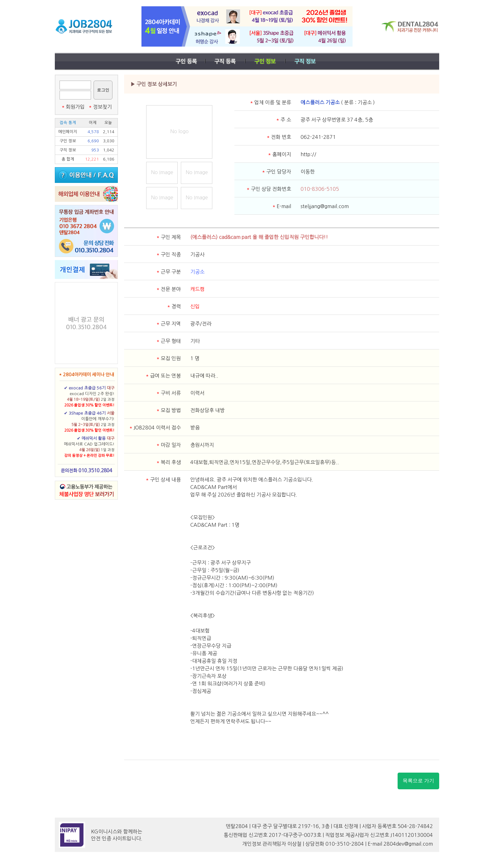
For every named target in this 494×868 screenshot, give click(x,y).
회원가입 (73, 107)
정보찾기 (100, 107)
